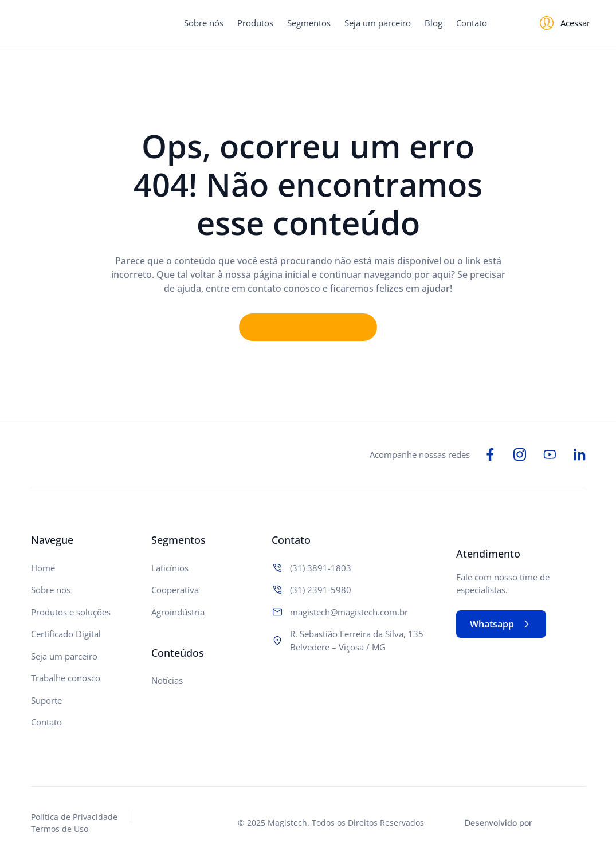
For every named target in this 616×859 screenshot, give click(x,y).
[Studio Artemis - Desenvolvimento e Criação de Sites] (562, 821)
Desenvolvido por (498, 823)
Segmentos (309, 23)
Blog (433, 23)
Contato (472, 23)
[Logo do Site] (77, 23)
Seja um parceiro (378, 23)
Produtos (255, 23)
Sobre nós (204, 23)
